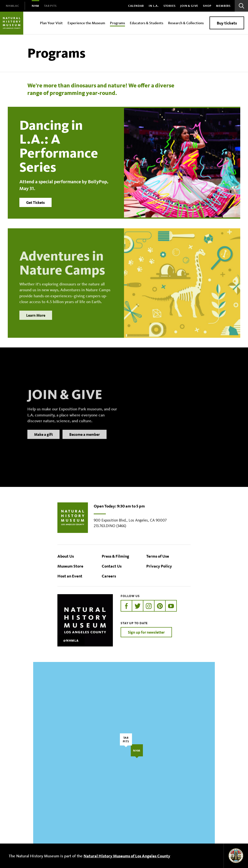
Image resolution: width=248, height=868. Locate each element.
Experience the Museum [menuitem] (86, 23)
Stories (170, 6)
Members (223, 6)
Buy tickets (227, 23)
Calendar (136, 6)
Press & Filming (115, 556)
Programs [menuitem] (117, 23)
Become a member (85, 440)
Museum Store (70, 566)
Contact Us (112, 566)
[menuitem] (12, 6)
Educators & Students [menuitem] (147, 23)
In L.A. (154, 6)
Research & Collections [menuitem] (186, 23)
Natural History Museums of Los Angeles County (127, 856)
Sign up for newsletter (146, 632)
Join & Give (189, 6)
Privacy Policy (159, 566)
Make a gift (43, 440)
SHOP (207, 6)
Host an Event (70, 576)
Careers (109, 576)
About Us (66, 556)
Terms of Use (158, 556)
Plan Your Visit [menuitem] (51, 23)
